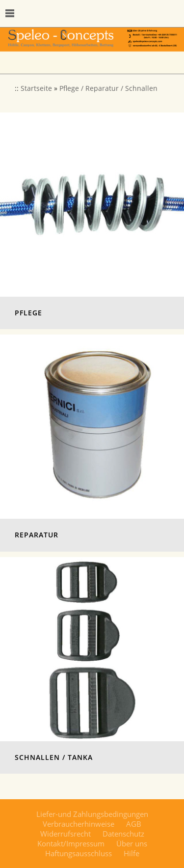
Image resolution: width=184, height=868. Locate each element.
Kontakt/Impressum (71, 843)
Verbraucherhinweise (79, 824)
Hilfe (131, 853)
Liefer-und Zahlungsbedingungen (92, 814)
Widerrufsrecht (66, 834)
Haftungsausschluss (79, 853)
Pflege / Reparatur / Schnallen (108, 88)
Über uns (132, 843)
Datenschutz (123, 834)
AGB (134, 824)
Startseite (36, 88)
